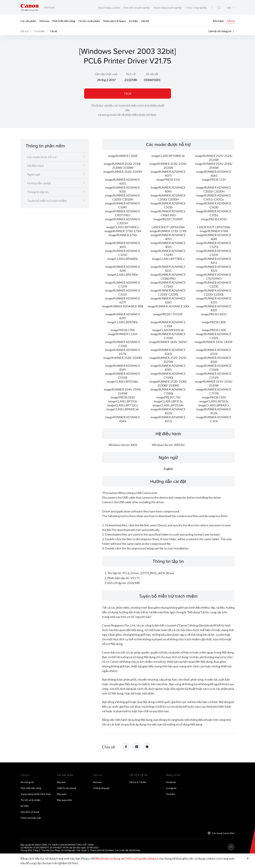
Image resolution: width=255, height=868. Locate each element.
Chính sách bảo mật (31, 818)
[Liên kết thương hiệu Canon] (29, 7)
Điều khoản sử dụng (107, 858)
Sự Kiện (133, 21)
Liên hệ (145, 21)
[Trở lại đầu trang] (231, 847)
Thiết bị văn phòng (67, 788)
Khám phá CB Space (114, 21)
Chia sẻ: (109, 747)
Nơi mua (44, 21)
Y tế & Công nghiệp (196, 8)
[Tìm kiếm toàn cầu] (219, 8)
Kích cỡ (131, 74)
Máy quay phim (64, 800)
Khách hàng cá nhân (109, 8)
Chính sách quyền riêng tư (141, 858)
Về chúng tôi (27, 782)
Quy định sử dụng (30, 812)
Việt (229, 8)
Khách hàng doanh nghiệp (168, 8)
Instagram (171, 788)
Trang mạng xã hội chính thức (36, 794)
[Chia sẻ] (126, 747)
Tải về (128, 93)
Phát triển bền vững (64, 21)
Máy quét (62, 794)
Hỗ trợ (231, 21)
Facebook (171, 782)
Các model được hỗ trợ (42, 157)
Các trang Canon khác (223, 833)
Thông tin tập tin (38, 192)
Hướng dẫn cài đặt (39, 183)
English (168, 469)
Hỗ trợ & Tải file (138, 782)
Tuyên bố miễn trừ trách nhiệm (47, 201)
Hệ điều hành (36, 166)
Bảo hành (218, 21)
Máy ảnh (61, 782)
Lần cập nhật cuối (106, 74)
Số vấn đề (152, 74)
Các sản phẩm (28, 21)
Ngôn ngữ (34, 174)
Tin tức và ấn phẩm (89, 21)
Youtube (170, 794)
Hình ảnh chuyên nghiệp (137, 8)
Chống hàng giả (101, 788)
